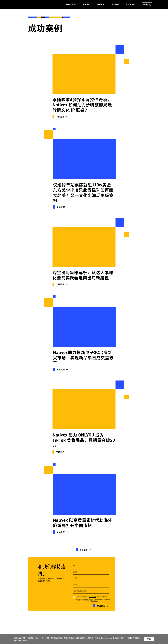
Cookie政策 (128, 638)
